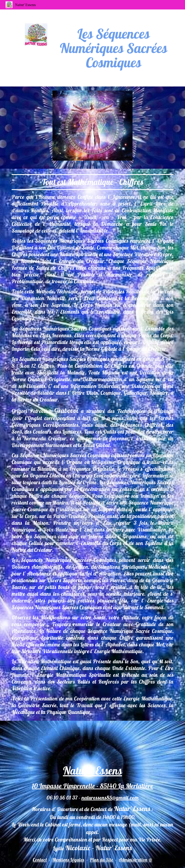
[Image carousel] (93, 128)
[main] (114, 48)
